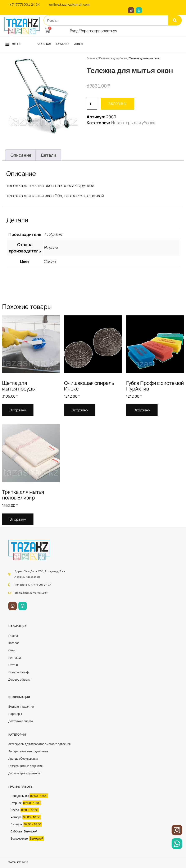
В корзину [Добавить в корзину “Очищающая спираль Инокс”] (80, 410)
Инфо (78, 44)
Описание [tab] (21, 155)
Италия (51, 248)
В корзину (118, 104)
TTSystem (53, 234)
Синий (50, 261)
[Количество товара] (92, 104)
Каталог (62, 44)
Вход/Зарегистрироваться (94, 31)
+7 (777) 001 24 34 (25, 4)
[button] (7, 44)
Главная (44, 44)
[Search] (175, 20)
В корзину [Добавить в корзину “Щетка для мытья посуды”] (18, 410)
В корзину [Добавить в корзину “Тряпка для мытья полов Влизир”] (18, 519)
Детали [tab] (48, 155)
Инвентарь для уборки (113, 58)
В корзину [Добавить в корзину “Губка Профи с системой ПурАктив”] (142, 410)
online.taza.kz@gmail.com (69, 4)
